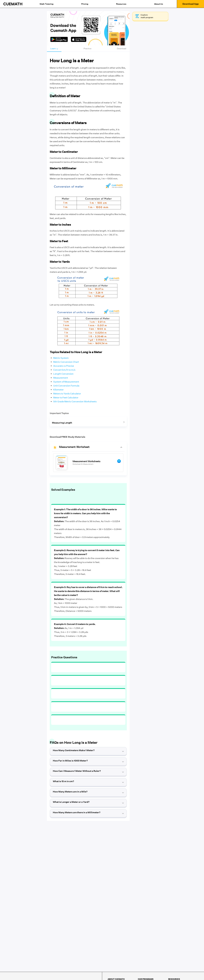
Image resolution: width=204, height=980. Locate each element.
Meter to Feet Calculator (66, 398)
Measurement (61, 378)
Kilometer (58, 390)
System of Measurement (66, 382)
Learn (54, 49)
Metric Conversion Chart (66, 362)
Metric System (61, 358)
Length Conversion (63, 374)
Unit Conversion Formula (66, 386)
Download (122, 49)
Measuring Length (62, 423)
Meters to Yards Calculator (67, 394)
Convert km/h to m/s (64, 370)
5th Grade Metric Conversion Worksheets (75, 402)
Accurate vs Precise (64, 366)
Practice (87, 49)
